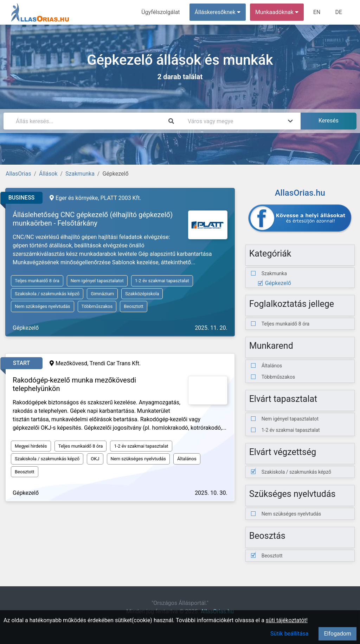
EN (317, 12)
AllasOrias (18, 174)
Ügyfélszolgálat (160, 12)
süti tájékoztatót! (287, 620)
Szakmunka (80, 174)
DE (339, 12)
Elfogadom (337, 634)
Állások (48, 174)
